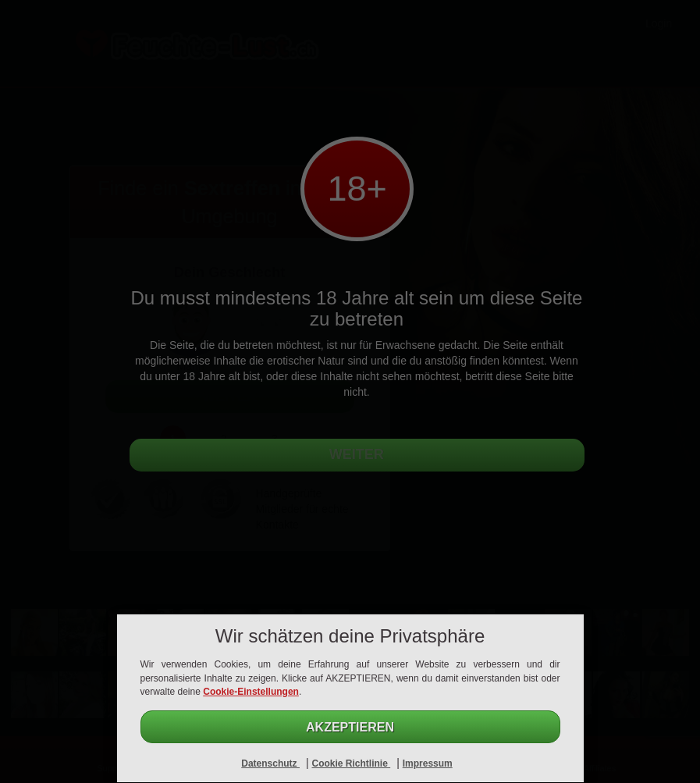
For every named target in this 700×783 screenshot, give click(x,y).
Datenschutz (270, 763)
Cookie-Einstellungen (251, 692)
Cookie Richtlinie (351, 763)
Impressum (428, 763)
